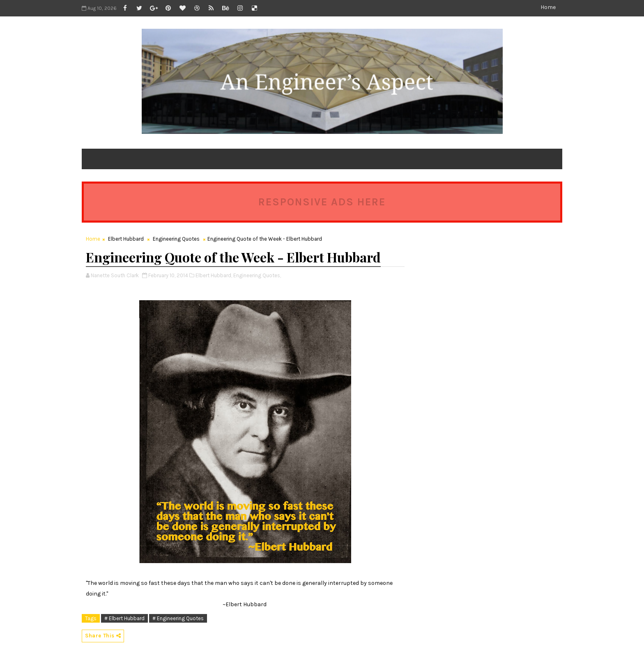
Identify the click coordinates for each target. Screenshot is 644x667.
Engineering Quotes (176, 239)
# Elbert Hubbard (124, 618)
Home (548, 7)
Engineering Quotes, (257, 275)
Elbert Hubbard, (214, 275)
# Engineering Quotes (178, 618)
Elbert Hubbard (126, 239)
